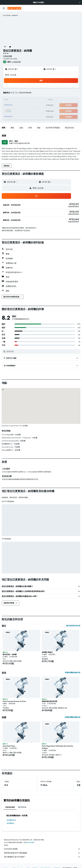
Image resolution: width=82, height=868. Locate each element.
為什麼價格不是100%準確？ (42, 857)
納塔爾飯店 (11, 823)
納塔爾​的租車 (11, 820)
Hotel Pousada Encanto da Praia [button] (14, 701)
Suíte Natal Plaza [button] (9, 746)
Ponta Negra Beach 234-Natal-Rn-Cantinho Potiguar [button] (57, 747)
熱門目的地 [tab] (22, 807)
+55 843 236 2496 (10, 59)
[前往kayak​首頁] (14, 8)
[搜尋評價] (43, 351)
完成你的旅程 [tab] (10, 807)
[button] (80, 2)
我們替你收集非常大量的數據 (42, 853)
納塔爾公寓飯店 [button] (47, 652)
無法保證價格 (30, 842)
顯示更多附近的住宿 (73, 626)
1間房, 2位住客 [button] (11, 75)
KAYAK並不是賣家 (42, 849)
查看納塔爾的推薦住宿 (73, 717)
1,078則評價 (16, 62)
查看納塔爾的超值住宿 (73, 672)
